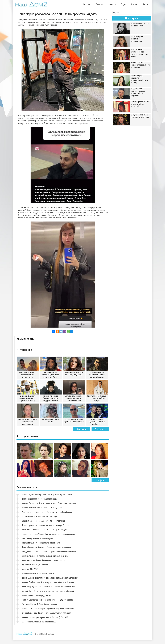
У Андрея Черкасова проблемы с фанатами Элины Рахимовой (49, 552)
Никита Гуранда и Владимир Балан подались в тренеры (46, 547)
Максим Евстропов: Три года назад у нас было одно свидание (49, 503)
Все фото (100, 480)
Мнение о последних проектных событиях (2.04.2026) (45, 617)
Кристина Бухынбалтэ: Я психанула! (37, 538)
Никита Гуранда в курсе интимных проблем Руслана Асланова (49, 587)
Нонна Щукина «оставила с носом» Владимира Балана (45, 525)
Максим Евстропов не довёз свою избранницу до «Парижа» (48, 600)
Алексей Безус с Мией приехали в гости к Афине (43, 543)
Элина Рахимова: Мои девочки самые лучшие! (42, 508)
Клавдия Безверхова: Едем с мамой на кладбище (43, 521)
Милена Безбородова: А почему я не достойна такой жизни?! (48, 582)
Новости (112, 5)
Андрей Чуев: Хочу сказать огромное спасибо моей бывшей (48, 591)
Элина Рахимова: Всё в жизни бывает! (38, 573)
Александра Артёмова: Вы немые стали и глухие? (44, 560)
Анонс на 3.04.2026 (30, 569)
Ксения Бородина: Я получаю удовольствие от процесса (46, 613)
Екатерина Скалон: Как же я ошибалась (39, 622)
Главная (87, 5)
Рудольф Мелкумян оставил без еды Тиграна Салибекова (47, 512)
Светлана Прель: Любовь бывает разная (39, 604)
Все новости (100, 429)
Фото (145, 5)
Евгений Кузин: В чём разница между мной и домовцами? (47, 495)
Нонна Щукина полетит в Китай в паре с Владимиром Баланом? (50, 578)
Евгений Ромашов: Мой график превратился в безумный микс (49, 534)
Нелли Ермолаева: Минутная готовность (39, 499)
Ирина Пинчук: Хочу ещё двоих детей (38, 595)
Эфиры (99, 5)
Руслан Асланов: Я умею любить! (36, 565)
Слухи (123, 5)
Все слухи (82, 429)
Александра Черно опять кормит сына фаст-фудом (44, 530)
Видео (134, 5)
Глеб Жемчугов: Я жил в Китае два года (39, 516)
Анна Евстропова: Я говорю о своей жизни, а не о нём (45, 556)
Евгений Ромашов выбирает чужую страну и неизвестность (48, 609)
